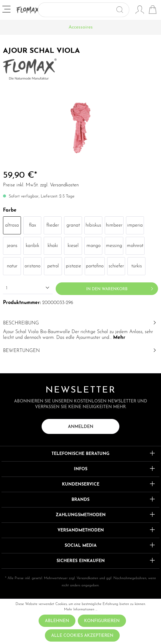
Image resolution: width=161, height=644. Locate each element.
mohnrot (135, 246)
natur (12, 266)
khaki (53, 246)
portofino (95, 266)
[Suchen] (122, 10)
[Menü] (7, 10)
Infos (81, 469)
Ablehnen (57, 621)
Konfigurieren (102, 621)
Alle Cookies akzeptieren (82, 636)
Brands (80, 500)
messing (114, 246)
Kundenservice (81, 485)
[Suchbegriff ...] (77, 10)
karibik (32, 246)
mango (94, 246)
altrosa (12, 225)
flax (32, 225)
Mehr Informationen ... (81, 609)
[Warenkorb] (153, 11)
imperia (135, 225)
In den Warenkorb (121, 287)
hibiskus (93, 225)
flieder (53, 225)
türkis (137, 266)
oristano (32, 266)
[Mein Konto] (140, 11)
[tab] (80, 330)
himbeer (114, 225)
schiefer (116, 266)
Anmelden (81, 427)
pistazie (73, 266)
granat (73, 225)
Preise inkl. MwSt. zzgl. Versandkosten (41, 185)
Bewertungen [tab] (80, 351)
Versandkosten (87, 578)
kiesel (73, 246)
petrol (53, 266)
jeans (12, 246)
